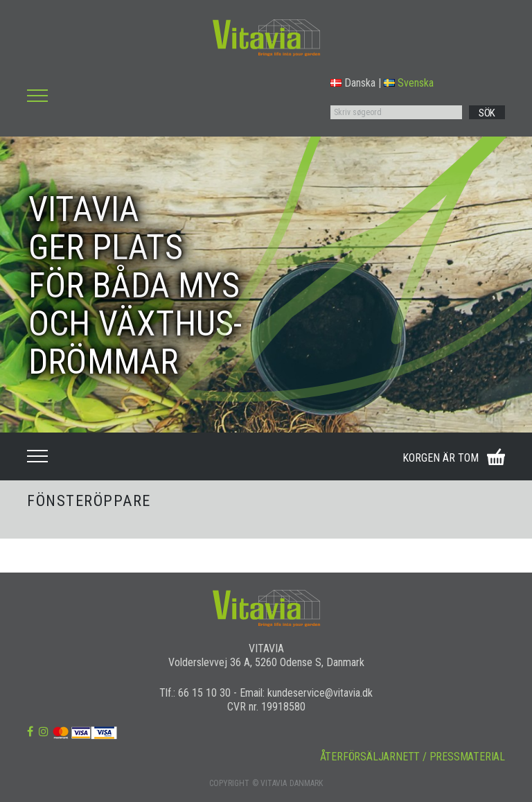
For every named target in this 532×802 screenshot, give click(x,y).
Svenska (409, 83)
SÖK (487, 113)
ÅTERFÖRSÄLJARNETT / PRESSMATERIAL (413, 757)
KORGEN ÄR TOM (441, 458)
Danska (353, 83)
